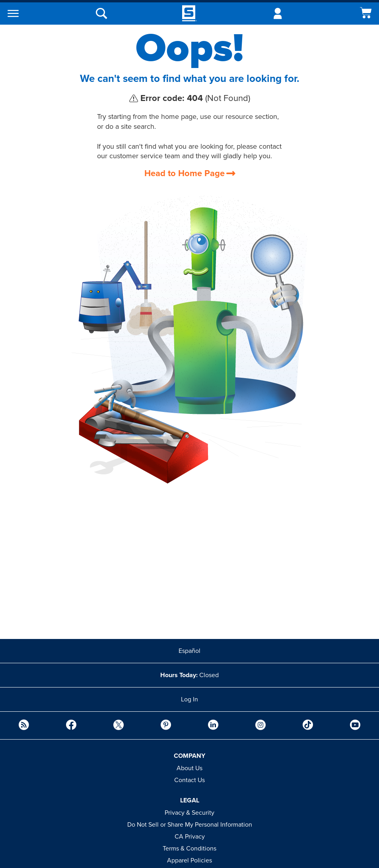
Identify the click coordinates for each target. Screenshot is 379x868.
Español (189, 651)
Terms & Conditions (189, 849)
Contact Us (189, 780)
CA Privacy (190, 837)
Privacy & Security (189, 813)
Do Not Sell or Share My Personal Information (190, 825)
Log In (189, 699)
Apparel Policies (189, 860)
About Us (189, 768)
